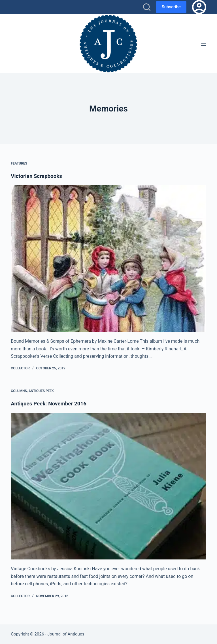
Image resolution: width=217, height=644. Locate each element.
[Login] (199, 7)
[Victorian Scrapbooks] (108, 259)
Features (19, 163)
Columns (19, 391)
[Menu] (204, 44)
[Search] (147, 7)
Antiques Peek (41, 391)
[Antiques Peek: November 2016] (108, 486)
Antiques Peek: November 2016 (51, 403)
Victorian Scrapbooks (38, 176)
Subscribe (171, 7)
